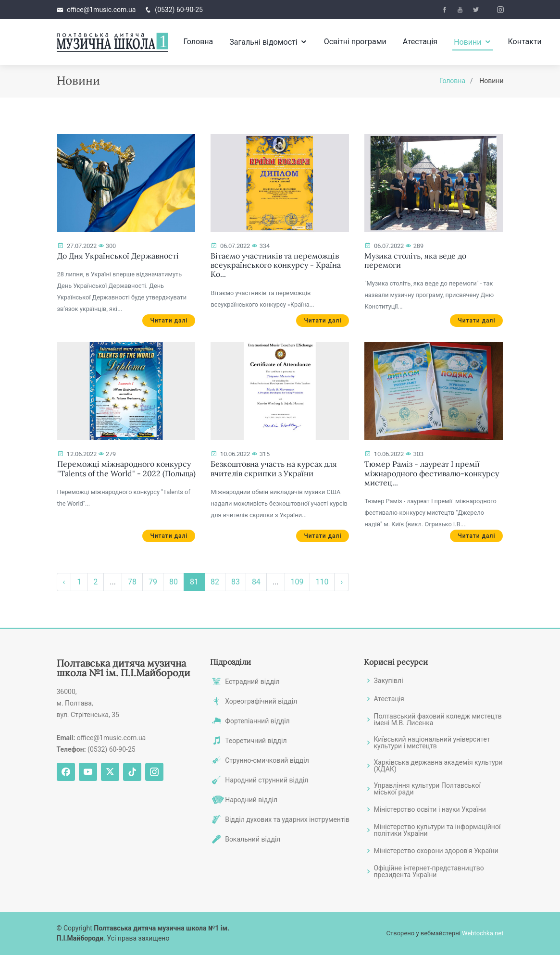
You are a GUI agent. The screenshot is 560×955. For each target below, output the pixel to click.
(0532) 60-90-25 (179, 10)
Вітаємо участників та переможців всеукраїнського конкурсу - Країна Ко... (276, 266)
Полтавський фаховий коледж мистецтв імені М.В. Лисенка (437, 719)
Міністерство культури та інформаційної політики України (437, 830)
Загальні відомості (263, 42)
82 (215, 583)
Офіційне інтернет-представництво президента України (429, 871)
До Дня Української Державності (118, 257)
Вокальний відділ (253, 839)
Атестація (420, 42)
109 (297, 583)
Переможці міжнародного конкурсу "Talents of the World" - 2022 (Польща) (126, 470)
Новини (467, 42)
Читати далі (169, 322)
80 (174, 583)
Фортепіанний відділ (257, 721)
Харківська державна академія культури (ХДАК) (438, 766)
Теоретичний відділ (256, 741)
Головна (198, 42)
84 (256, 583)
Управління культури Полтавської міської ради (427, 789)
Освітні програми (355, 42)
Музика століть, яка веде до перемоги (415, 262)
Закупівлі (388, 681)
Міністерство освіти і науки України (429, 809)
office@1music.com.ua (101, 10)
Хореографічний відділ (261, 701)
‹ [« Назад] (64, 583)
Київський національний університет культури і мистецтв (432, 743)
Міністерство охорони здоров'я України (436, 851)
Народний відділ (251, 800)
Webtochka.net (483, 933)
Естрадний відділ (252, 682)
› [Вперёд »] (342, 583)
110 (322, 583)
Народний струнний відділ (267, 780)
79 (153, 583)
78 (132, 583)
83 (236, 583)
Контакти (525, 42)
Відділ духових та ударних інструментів (287, 819)
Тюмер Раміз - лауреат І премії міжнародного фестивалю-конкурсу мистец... (432, 474)
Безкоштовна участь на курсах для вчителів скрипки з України (274, 470)
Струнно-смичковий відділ (267, 760)
